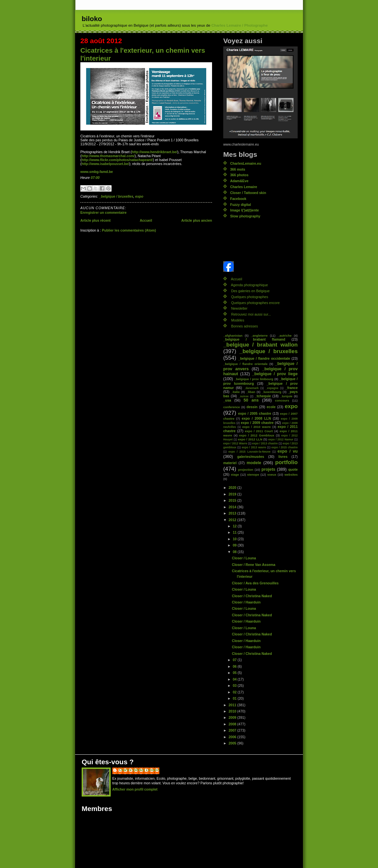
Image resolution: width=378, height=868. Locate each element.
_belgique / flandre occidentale (264, 358)
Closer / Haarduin (246, 602)
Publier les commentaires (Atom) (129, 230)
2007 (233, 730)
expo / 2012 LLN (250, 439)
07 (235, 660)
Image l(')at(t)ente (244, 210)
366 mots (238, 169)
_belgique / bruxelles (116, 196)
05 (235, 673)
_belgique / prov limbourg (254, 379)
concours (282, 400)
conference (232, 407)
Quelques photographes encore (255, 303)
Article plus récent (95, 220)
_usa (227, 400)
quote (293, 469)
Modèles (238, 320)
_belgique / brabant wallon (260, 345)
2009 (233, 717)
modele (254, 463)
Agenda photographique (249, 285)
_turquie (286, 396)
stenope (253, 475)
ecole (271, 407)
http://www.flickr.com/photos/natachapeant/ (117, 160)
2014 (233, 507)
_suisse (243, 396)
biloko (92, 19)
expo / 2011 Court (259, 431)
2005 (233, 743)
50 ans (251, 400)
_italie (235, 392)
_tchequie (263, 396)
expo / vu (288, 451)
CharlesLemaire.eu (246, 163)
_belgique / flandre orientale (245, 364)
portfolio (286, 462)
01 (235, 698)
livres (283, 457)
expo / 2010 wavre (257, 427)
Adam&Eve (239, 181)
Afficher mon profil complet (135, 789)
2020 (233, 488)
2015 (233, 500)
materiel (230, 463)
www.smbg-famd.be (97, 172)
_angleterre (259, 336)
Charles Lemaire (244, 187)
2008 (233, 724)
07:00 (95, 178)
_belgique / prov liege (275, 374)
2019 (233, 494)
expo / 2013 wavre (254, 447)
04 (235, 679)
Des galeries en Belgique (250, 291)
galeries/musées (251, 457)
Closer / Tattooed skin (248, 193)
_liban (251, 392)
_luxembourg (271, 392)
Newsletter (239, 308)
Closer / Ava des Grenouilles (255, 583)
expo (139, 196)
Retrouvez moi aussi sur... (251, 314)
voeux (272, 475)
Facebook (238, 199)
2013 (233, 513)
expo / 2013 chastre (265, 443)
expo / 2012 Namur (281, 439)
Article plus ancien (197, 220)
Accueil (146, 220)
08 (235, 552)
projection (246, 470)
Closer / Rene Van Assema (254, 565)
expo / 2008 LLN (256, 418)
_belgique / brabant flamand (254, 339)
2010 (233, 711)
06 (235, 666)
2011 (233, 705)
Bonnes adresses (244, 326)
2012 (233, 520)
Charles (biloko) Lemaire (139, 770)
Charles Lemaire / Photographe (240, 25)
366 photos (239, 175)
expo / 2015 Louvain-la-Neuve (249, 452)
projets (268, 469)
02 (235, 692)
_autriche (284, 336)
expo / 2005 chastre (255, 413)
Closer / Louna (244, 558)
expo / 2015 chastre (284, 447)
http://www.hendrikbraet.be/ (154, 152)
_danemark (251, 388)
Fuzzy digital (241, 205)
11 (235, 532)
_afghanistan (233, 336)
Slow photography (245, 216)
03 (235, 686)
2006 (233, 737)
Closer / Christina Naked (252, 596)
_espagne (272, 388)
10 (235, 539)
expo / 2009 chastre (257, 423)
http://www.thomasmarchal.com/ (108, 156)
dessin (252, 407)
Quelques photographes (250, 297)
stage (235, 475)
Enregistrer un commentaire (103, 212)
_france (292, 388)
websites (291, 475)
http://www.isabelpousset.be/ (106, 164)
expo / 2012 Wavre (235, 443)
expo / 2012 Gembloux (257, 435)
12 (235, 526)
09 (235, 545)
